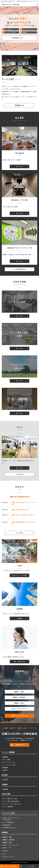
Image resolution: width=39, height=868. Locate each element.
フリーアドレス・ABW (9, 765)
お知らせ (5, 851)
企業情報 (5, 789)
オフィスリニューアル (9, 762)
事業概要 (5, 757)
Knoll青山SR (6, 825)
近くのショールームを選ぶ (19, 575)
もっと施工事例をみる (19, 269)
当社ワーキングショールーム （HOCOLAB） (11, 819)
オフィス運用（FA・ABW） (11, 799)
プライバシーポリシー (9, 857)
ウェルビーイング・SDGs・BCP (12, 804)
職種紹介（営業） (19, 692)
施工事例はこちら (18, 38)
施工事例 (5, 780)
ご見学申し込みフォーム (10, 828)
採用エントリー (7, 848)
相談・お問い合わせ (19, 662)
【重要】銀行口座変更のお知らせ (19, 497)
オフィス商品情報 (8, 807)
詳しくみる (20, 166)
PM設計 (5, 770)
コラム (5, 854)
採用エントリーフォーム (20, 716)
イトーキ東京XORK (8, 822)
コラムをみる (19, 474)
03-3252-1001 (14, 740)
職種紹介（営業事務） (19, 697)
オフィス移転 (7, 760)
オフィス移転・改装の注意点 (11, 801)
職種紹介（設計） (19, 703)
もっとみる (20, 533)
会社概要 (19, 618)
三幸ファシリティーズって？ (19, 709)
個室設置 (5, 768)
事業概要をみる (20, 105)
